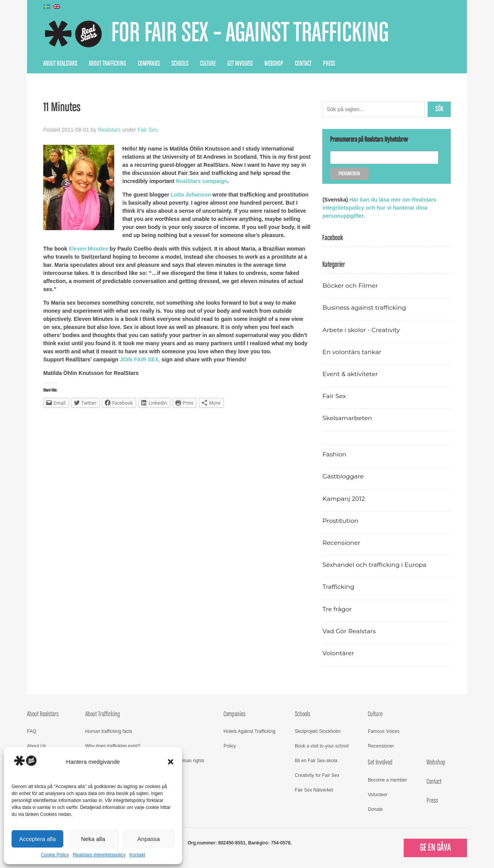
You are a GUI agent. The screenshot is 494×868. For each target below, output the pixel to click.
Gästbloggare (343, 476)
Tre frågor (337, 609)
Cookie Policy (55, 855)
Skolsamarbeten (347, 418)
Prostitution (340, 521)
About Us (36, 746)
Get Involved (240, 64)
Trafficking (338, 587)
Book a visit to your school (322, 746)
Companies (149, 64)
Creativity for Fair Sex (317, 775)
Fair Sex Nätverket (314, 790)
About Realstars (60, 64)
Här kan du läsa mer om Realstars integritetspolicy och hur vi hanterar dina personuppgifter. (379, 208)
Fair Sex (147, 130)
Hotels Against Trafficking (250, 731)
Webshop (274, 64)
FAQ (32, 731)
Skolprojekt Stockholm (318, 731)
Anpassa (149, 839)
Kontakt (137, 855)
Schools (180, 64)
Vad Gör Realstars (349, 631)
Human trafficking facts (109, 731)
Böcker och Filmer (350, 286)
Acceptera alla (37, 839)
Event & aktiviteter (350, 374)
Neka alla (93, 839)
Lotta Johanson (191, 195)
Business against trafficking (364, 308)
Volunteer (378, 795)
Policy (230, 746)
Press (329, 64)
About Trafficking (107, 64)
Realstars (109, 130)
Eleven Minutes (88, 249)
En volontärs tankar (352, 352)
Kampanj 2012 (343, 499)
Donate (375, 809)
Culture (208, 64)
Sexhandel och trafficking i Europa (374, 565)
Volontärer (338, 653)
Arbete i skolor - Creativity (361, 330)
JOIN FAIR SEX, (140, 359)
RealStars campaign (201, 181)
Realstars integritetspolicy (99, 855)
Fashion (334, 454)
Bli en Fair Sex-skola (316, 761)
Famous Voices (384, 731)
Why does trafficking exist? (113, 746)
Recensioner (341, 543)
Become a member (387, 780)
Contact (303, 64)
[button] (171, 762)
